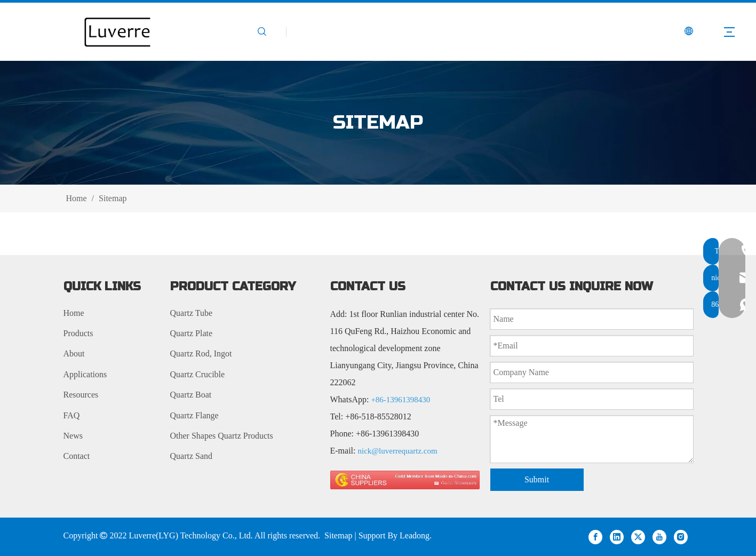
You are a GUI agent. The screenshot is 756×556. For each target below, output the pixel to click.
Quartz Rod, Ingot (201, 354)
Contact (77, 456)
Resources (81, 395)
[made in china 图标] (405, 480)
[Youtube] (659, 537)
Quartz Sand (192, 456)
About (74, 354)
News (73, 436)
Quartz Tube (192, 313)
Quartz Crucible (198, 374)
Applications (85, 374)
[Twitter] (638, 537)
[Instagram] (681, 537)
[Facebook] (595, 537)
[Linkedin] (617, 537)
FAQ (72, 415)
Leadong (415, 535)
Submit (537, 479)
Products (78, 333)
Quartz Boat (191, 395)
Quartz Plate (192, 333)
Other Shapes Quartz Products (222, 436)
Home (74, 313)
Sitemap (338, 535)
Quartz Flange (194, 415)
